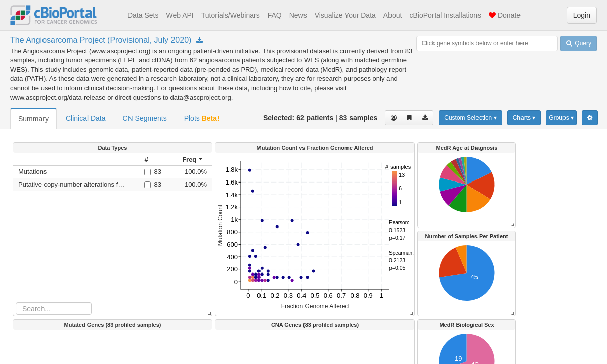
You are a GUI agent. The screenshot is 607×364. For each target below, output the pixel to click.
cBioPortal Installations (445, 15)
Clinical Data (86, 118)
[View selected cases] (394, 118)
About (393, 15)
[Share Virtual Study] (409, 118)
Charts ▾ (524, 118)
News (298, 15)
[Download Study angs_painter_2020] (200, 41)
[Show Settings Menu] (590, 118)
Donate (505, 15)
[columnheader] (153, 160)
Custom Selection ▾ (470, 118)
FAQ (275, 15)
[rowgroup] (113, 234)
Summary (33, 119)
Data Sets (143, 15)
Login (582, 15)
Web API (180, 15)
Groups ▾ (561, 118)
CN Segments (145, 118)
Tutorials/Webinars (231, 15)
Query (579, 43)
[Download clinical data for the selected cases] (425, 118)
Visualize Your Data (345, 15)
